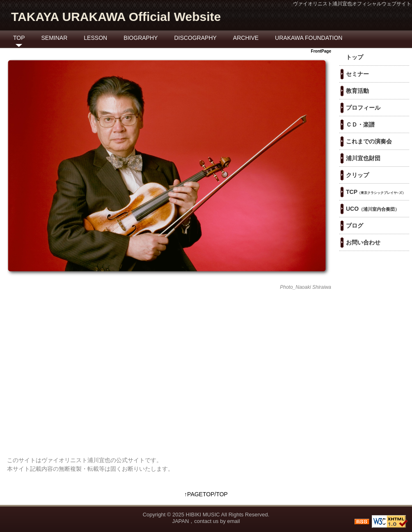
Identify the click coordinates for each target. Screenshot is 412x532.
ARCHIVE (246, 38)
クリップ (357, 175)
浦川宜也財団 (363, 158)
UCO (373, 209)
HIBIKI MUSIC (203, 515)
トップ (355, 57)
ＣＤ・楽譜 (360, 124)
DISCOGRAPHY (195, 38)
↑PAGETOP (199, 494)
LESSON (95, 38)
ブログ (355, 226)
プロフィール (363, 108)
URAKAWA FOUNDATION (309, 38)
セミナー (357, 74)
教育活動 (357, 91)
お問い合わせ (363, 242)
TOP (19, 38)
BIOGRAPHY (141, 38)
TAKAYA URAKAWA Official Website (116, 17)
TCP (376, 192)
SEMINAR (55, 38)
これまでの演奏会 (369, 141)
